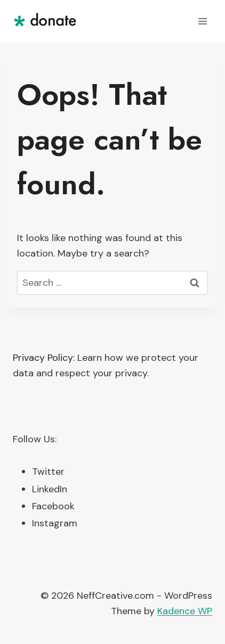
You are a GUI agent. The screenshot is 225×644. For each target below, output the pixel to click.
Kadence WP (185, 611)
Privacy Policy (43, 358)
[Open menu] (202, 21)
